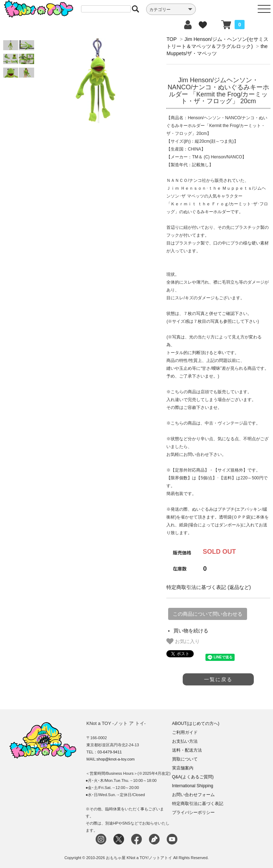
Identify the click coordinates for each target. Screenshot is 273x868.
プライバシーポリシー (193, 812)
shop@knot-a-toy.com (116, 759)
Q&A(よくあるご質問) (193, 777)
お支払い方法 (185, 741)
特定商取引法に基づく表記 (198, 804)
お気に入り (183, 641)
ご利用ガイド (185, 732)
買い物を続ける (191, 631)
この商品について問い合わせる (208, 614)
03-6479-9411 (110, 752)
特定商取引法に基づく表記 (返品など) (208, 587)
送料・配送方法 (187, 750)
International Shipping (193, 786)
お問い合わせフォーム (193, 795)
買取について (185, 759)
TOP (171, 39)
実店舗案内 (183, 768)
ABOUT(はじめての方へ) (196, 724)
